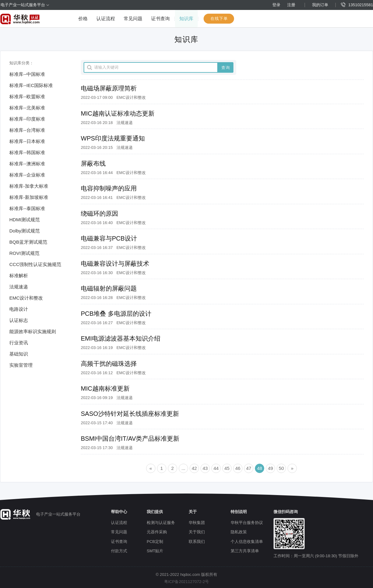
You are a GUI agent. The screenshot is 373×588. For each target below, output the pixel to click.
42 (194, 468)
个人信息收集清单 (247, 542)
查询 (226, 68)
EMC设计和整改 (26, 298)
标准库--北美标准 (27, 108)
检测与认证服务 (161, 523)
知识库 (186, 18)
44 (216, 468)
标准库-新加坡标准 (29, 197)
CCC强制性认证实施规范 (35, 264)
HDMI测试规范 (25, 220)
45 (227, 468)
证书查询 (160, 18)
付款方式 (119, 551)
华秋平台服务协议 (247, 523)
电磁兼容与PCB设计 (109, 238)
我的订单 (320, 5)
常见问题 (133, 18)
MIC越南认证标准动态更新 (118, 113)
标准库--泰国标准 (27, 208)
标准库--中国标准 (27, 74)
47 (249, 468)
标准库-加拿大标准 (29, 186)
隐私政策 (239, 532)
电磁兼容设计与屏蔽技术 (115, 264)
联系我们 (197, 542)
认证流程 (106, 18)
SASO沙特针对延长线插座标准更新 (130, 414)
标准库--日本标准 (27, 141)
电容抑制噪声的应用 (109, 188)
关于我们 (197, 532)
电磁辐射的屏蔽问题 (109, 288)
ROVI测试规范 (24, 253)
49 (271, 468)
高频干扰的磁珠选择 (109, 364)
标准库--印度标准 (27, 119)
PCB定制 (155, 542)
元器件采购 (157, 532)
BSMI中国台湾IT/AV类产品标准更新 (130, 439)
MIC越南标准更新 (105, 388)
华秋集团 (197, 523)
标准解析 (19, 276)
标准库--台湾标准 (27, 130)
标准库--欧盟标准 (27, 96)
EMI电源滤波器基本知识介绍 (121, 338)
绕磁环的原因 (99, 214)
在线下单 (219, 18)
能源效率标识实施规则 (33, 331)
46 (238, 468)
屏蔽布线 (93, 163)
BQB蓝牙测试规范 (28, 242)
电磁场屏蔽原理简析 (109, 88)
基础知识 (19, 354)
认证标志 (19, 320)
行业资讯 (19, 343)
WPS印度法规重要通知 (113, 138)
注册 (291, 5)
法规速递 (19, 287)
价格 (83, 18)
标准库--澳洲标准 (27, 164)
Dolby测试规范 (25, 231)
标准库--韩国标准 (27, 152)
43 (205, 468)
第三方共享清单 (245, 551)
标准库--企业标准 (27, 175)
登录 (276, 5)
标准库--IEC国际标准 (31, 85)
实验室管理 (21, 365)
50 (281, 468)
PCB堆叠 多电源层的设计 (116, 314)
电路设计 (19, 309)
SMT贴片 (155, 551)
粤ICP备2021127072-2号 (187, 582)
